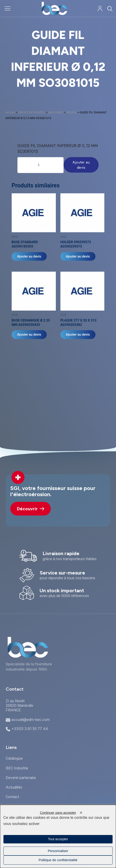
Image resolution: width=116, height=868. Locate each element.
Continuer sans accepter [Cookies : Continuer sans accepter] (58, 813)
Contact (12, 797)
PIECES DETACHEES (32, 112)
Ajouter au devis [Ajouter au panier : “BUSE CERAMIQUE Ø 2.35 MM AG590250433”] (29, 334)
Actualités (14, 787)
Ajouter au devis (81, 165)
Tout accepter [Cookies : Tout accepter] (58, 839)
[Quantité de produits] (40, 165)
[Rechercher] (110, 9)
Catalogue (14, 758)
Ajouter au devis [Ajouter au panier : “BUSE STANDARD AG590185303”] (29, 256)
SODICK (71, 112)
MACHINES (56, 112)
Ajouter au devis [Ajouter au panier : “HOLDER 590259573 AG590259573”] (78, 256)
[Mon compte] (100, 9)
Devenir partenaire (21, 778)
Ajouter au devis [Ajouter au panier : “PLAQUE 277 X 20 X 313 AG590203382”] (78, 334)
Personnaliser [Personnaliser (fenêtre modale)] (58, 851)
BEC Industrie (17, 768)
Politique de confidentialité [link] (58, 860)
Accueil (10, 112)
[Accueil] (54, 8)
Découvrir (31, 509)
